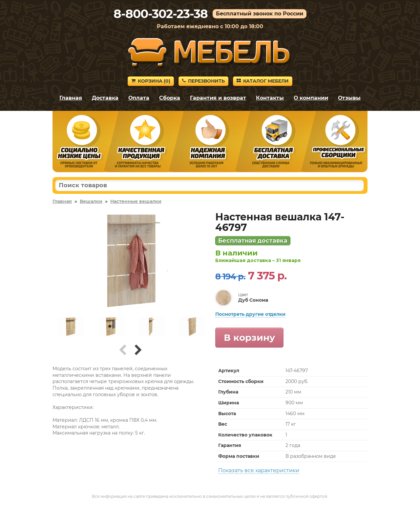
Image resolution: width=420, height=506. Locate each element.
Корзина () (151, 81)
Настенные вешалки (136, 201)
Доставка (105, 98)
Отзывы (349, 98)
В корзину (249, 337)
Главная (71, 98)
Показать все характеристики (259, 470)
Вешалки (91, 201)
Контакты (270, 98)
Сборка (170, 98)
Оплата (139, 98)
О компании (311, 98)
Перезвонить (203, 81)
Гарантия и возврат (218, 98)
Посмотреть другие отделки (250, 314)
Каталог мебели (263, 81)
